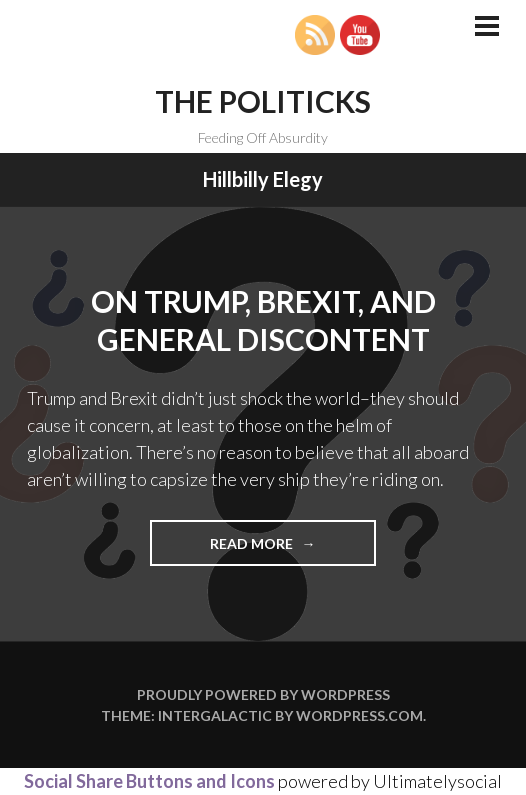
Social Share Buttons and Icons (149, 781)
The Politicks (263, 101)
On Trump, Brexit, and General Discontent (263, 320)
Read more (293, 549)
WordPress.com (359, 715)
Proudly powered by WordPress (263, 694)
